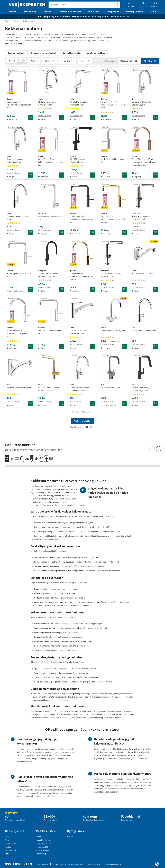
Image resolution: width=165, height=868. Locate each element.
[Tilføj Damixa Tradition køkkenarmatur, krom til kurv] (124, 348)
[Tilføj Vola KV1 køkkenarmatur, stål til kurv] (124, 405)
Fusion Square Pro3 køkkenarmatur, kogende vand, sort (82, 220)
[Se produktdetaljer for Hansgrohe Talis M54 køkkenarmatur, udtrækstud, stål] (145, 197)
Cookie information (44, 843)
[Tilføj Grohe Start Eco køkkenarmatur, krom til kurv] (30, 405)
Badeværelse (30, 12)
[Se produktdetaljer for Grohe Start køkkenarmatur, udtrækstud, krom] (82, 311)
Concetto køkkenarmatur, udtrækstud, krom (17, 162)
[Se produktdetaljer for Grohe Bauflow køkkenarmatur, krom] (145, 311)
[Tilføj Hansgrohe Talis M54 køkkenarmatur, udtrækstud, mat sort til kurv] (93, 176)
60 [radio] (91, 428)
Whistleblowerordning (45, 850)
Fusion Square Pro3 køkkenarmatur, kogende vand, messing (113, 220)
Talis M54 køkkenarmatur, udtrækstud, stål (142, 219)
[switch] (22, 62)
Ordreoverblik (11, 850)
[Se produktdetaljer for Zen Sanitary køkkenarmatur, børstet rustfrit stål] (51, 197)
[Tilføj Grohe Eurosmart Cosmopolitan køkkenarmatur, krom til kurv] (93, 405)
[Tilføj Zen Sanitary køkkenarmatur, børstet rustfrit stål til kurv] (62, 233)
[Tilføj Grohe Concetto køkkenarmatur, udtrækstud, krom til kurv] (30, 176)
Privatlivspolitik (42, 847)
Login (7, 854)
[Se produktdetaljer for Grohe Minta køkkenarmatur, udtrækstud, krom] (51, 83)
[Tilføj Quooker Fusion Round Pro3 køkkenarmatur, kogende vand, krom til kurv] (124, 119)
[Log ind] (142, 4)
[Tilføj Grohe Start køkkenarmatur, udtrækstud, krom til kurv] (93, 348)
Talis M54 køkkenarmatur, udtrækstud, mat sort (80, 162)
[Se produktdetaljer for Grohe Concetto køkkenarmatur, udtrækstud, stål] (145, 83)
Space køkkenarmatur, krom (143, 275)
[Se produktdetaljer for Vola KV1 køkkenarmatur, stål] (114, 368)
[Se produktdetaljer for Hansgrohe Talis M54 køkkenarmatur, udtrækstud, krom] (114, 254)
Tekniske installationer (70, 12)
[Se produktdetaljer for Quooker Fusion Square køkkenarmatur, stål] (20, 254)
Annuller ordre (11, 843)
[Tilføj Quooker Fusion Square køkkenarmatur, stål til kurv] (30, 291)
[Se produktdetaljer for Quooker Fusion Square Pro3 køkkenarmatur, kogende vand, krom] (51, 140)
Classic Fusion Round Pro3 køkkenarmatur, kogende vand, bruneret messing (144, 163)
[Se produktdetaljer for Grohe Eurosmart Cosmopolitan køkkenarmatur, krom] (82, 368)
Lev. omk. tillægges (45, 117)
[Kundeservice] (129, 4)
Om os (39, 837)
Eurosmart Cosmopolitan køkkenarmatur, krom (79, 390)
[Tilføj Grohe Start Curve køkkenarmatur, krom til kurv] (30, 233)
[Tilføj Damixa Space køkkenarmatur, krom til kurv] (155, 291)
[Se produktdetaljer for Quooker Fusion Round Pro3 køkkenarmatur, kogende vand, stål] (20, 311)
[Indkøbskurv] (155, 4)
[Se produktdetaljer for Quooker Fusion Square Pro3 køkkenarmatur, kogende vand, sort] (82, 197)
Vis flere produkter (82, 422)
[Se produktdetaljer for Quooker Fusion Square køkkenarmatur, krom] (51, 311)
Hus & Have (94, 12)
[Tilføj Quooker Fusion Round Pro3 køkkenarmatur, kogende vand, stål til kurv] (30, 348)
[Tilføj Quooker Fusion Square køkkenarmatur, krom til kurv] (62, 348)
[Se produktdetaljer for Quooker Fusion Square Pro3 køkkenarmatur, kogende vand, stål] (20, 83)
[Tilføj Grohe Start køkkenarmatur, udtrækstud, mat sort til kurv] (155, 405)
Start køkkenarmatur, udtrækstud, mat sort (140, 390)
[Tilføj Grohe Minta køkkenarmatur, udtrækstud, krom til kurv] (62, 119)
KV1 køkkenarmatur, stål (110, 389)
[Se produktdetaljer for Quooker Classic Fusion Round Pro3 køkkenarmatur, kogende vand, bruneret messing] (145, 140)
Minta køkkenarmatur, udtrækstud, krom (47, 105)
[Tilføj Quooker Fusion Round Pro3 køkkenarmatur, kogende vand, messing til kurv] (93, 291)
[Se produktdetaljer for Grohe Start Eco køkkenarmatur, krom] (20, 368)
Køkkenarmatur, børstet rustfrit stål (51, 219)
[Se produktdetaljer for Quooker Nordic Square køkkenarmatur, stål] (114, 140)
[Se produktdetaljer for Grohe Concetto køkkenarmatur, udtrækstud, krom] (20, 140)
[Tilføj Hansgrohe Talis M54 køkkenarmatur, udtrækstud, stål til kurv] (155, 233)
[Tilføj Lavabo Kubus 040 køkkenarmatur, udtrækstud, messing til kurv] (62, 405)
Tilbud (153, 12)
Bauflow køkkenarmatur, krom (144, 332)
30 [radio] (87, 428)
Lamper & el (113, 12)
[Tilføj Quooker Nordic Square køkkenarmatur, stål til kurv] (124, 176)
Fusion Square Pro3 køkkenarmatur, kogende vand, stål (19, 106)
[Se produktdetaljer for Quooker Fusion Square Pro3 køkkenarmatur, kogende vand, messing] (114, 197)
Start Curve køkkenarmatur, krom (18, 219)
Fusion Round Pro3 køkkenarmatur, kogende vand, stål (19, 335)
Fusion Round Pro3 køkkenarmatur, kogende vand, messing (82, 278)
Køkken (47, 12)
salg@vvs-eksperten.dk (112, 864)
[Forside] (27, 5)
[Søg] (117, 5)
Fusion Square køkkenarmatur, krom (50, 333)
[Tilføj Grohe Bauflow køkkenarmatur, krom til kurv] (155, 348)
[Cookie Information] (157, 864)
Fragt (7, 837)
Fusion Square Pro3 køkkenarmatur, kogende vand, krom (50, 163)
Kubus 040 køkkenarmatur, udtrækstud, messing (49, 390)
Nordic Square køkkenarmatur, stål (113, 162)
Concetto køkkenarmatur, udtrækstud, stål (142, 105)
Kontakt (8, 847)
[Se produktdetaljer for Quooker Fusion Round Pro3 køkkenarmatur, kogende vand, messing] (82, 254)
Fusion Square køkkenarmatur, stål (19, 276)
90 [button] (94, 428)
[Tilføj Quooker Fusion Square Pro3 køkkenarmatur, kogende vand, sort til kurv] (93, 233)
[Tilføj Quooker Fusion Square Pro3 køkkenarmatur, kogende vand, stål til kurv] (30, 119)
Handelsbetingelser (44, 840)
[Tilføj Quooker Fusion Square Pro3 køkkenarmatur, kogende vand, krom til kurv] (62, 176)
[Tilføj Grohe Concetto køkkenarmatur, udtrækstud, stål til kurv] (155, 119)
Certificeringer (42, 854)
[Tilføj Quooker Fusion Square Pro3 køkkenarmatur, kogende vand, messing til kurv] (124, 233)
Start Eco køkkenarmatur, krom (19, 389)
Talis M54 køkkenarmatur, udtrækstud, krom (111, 276)
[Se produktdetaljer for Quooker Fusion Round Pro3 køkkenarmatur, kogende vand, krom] (114, 83)
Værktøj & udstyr (135, 12)
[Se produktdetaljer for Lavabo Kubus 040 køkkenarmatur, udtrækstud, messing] (51, 368)
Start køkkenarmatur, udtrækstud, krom (78, 333)
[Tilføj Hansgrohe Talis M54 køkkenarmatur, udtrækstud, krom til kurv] (124, 291)
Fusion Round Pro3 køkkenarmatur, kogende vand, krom (113, 106)
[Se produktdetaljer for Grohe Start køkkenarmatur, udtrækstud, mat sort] (145, 368)
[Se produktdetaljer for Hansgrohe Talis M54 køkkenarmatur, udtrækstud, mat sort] (82, 140)
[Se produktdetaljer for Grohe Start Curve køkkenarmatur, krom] (20, 197)
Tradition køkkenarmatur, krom (113, 332)
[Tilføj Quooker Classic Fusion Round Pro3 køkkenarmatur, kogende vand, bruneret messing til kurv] (155, 176)
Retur (7, 840)
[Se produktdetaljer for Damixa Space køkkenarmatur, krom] (145, 254)
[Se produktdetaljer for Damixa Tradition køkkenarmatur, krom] (114, 311)
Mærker (12, 12)
